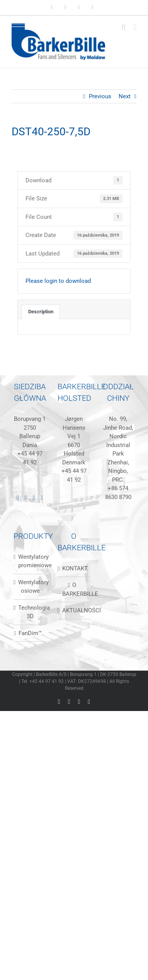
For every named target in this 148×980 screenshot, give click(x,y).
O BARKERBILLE (74, 589)
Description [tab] (41, 312)
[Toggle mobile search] (124, 28)
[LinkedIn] (18, 498)
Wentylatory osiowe (30, 587)
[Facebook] (26, 498)
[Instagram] (34, 498)
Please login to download (58, 281)
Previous (100, 96)
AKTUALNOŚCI (74, 610)
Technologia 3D (30, 612)
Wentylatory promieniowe (30, 561)
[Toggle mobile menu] (135, 28)
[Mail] (42, 498)
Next (125, 96)
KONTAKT (74, 568)
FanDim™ (30, 633)
